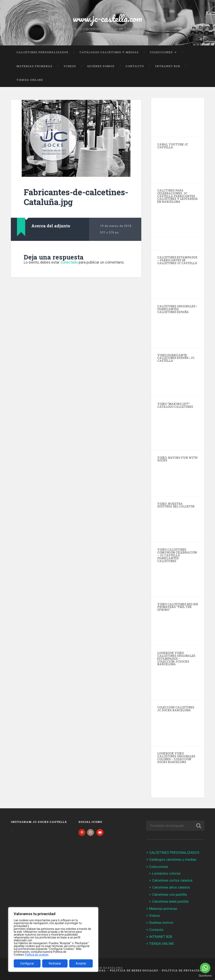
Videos (70, 66)
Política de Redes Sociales (134, 970)
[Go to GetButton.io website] (205, 976)
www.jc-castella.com (107, 18)
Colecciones (161, 52)
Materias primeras (34, 66)
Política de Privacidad (183, 970)
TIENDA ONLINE (30, 80)
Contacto (135, 66)
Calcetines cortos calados (172, 880)
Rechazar (55, 963)
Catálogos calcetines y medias (109, 52)
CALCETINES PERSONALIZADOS (42, 52)
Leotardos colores (166, 873)
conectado (69, 262)
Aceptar (81, 963)
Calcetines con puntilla (169, 894)
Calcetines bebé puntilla (170, 901)
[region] (53, 939)
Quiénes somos (101, 66)
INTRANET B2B (168, 66)
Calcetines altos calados (171, 887)
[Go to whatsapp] (205, 968)
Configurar (27, 963)
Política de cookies (37, 955)
